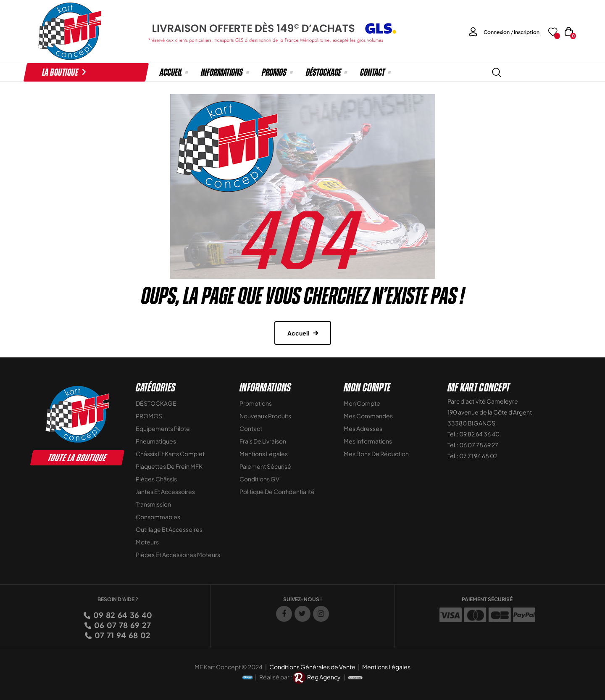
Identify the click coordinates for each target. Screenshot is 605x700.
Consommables (158, 517)
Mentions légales (264, 454)
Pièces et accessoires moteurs (178, 555)
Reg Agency (324, 677)
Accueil (299, 333)
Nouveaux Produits (265, 416)
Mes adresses (363, 428)
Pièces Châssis (156, 479)
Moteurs (147, 542)
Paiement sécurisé (265, 466)
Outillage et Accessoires (169, 529)
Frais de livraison (263, 441)
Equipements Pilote (163, 428)
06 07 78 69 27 (122, 625)
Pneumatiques (156, 441)
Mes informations (368, 441)
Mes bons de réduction (376, 454)
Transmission (153, 504)
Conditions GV (259, 479)
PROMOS (149, 416)
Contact (251, 428)
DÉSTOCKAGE (156, 403)
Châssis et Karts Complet (170, 454)
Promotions (256, 403)
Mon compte (362, 403)
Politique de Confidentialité (277, 491)
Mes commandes (368, 416)
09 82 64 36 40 (122, 615)
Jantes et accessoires (165, 491)
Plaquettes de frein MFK (169, 466)
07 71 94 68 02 (122, 635)
